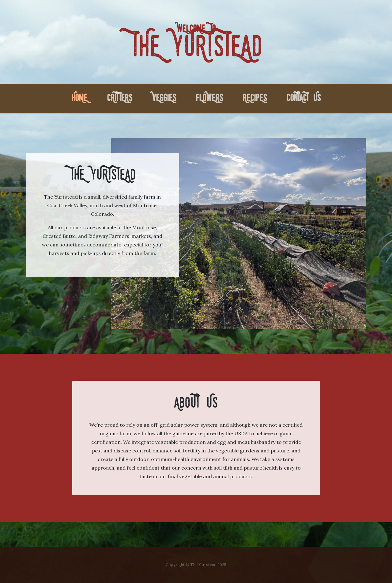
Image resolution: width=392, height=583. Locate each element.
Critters (120, 99)
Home (81, 97)
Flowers (209, 99)
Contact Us (303, 99)
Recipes (255, 99)
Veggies (164, 99)
